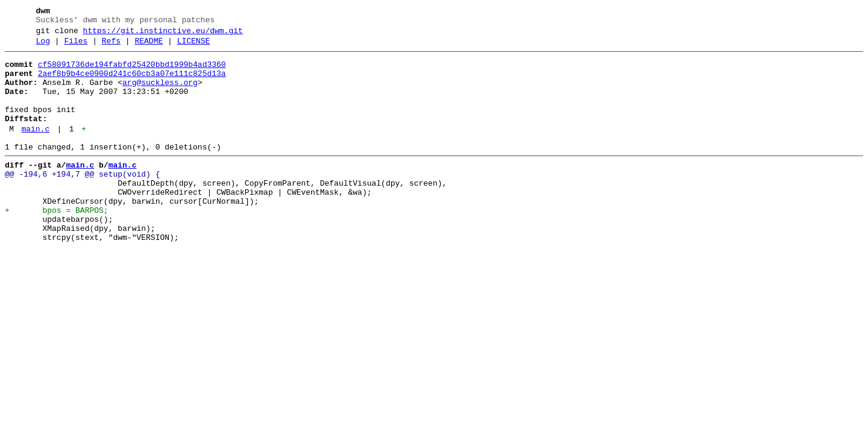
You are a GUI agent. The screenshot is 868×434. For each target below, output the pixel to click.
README (149, 46)
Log (43, 46)
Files (76, 46)
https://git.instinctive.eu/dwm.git (163, 34)
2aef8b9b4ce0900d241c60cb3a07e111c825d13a (132, 83)
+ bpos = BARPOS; (57, 243)
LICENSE (194, 46)
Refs (111, 46)
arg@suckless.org (160, 93)
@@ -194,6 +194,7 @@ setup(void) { (82, 200)
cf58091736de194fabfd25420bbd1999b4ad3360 (132, 72)
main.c (35, 149)
